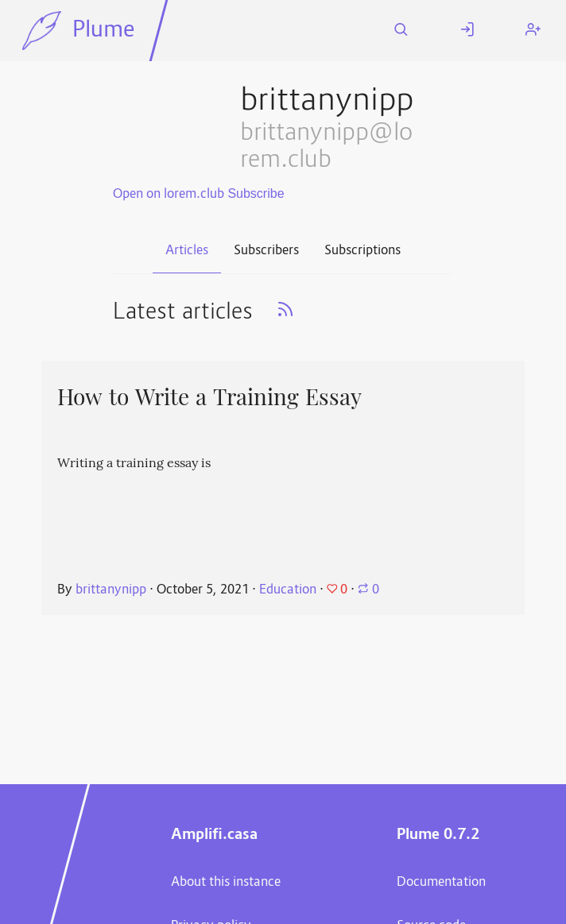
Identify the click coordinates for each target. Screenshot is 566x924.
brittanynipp (111, 590)
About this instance (226, 883)
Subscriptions (362, 251)
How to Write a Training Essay (209, 397)
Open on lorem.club (169, 195)
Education (288, 590)
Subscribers (266, 251)
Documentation (441, 883)
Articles (187, 251)
